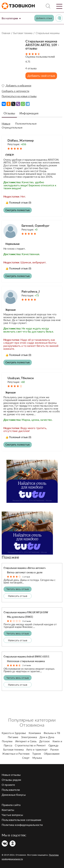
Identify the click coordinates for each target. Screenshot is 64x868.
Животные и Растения (16, 754)
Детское (44, 741)
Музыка (37, 758)
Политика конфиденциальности (22, 825)
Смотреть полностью (18, 210)
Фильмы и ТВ (52, 733)
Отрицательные (12, 127)
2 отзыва (27, 665)
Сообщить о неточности (15, 91)
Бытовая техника (23, 33)
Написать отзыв (18, 596)
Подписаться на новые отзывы (19, 96)
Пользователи (11, 790)
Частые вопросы (12, 815)
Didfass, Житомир (21, 140)
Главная (6, 33)
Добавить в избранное (16, 86)
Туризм (37, 754)
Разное (55, 749)
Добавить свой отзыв (41, 76)
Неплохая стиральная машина (26, 661)
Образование (52, 754)
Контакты (8, 810)
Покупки (7, 741)
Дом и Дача (47, 737)
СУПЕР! (10, 155)
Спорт (26, 758)
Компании (35, 733)
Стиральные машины (48, 33)
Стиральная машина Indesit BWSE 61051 (26, 657)
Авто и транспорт (37, 749)
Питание (13, 737)
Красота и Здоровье (14, 733)
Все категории (10, 18)
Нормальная (13, 244)
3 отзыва (27, 621)
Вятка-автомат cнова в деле (25, 572)
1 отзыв (26, 577)
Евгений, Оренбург (35, 226)
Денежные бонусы (14, 795)
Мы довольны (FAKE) (20, 617)
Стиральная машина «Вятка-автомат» (25, 568)
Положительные (26, 124)
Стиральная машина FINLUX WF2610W (26, 612)
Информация (29, 113)
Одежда (53, 745)
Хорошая (10, 310)
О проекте (8, 785)
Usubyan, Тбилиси (21, 378)
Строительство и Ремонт (30, 745)
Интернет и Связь (26, 741)
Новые (6, 124)
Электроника (29, 737)
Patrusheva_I (31, 291)
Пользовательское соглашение (21, 820)
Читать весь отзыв (18, 589)
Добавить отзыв (44, 18)
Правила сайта (11, 805)
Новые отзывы (11, 775)
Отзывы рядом (11, 780)
